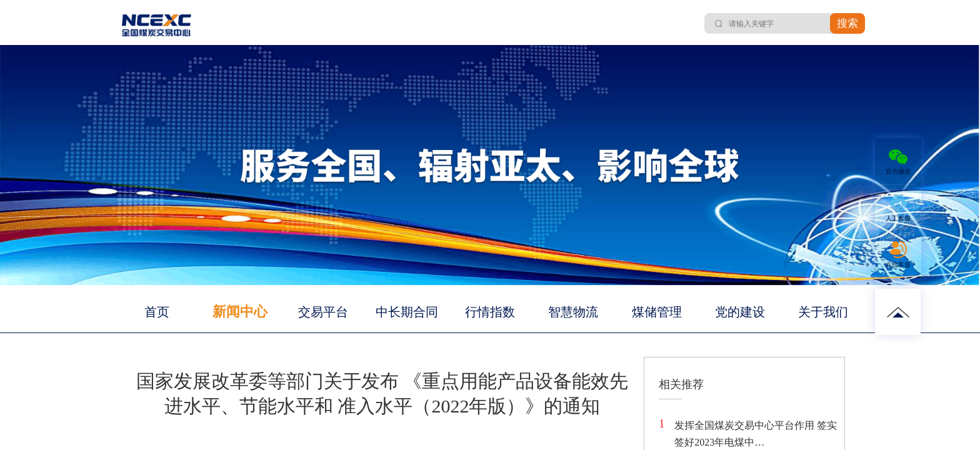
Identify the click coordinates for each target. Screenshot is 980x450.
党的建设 (740, 312)
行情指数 (490, 312)
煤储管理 (657, 312)
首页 (157, 312)
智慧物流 (573, 312)
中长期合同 (407, 312)
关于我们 (823, 312)
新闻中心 (240, 312)
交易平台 (323, 312)
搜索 (847, 23)
